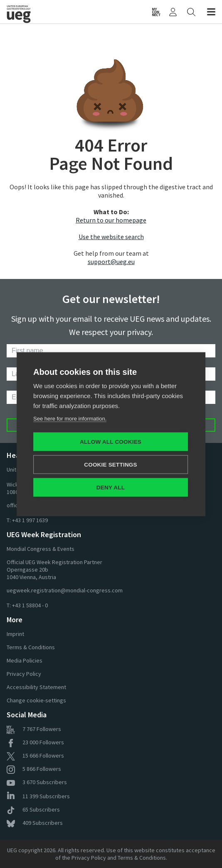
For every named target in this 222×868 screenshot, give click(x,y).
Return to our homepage (111, 220)
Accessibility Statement (36, 687)
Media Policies (25, 660)
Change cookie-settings (36, 700)
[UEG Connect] (156, 12)
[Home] (33, 12)
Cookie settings (111, 464)
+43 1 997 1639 (30, 520)
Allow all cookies (111, 441)
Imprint (15, 634)
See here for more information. (70, 418)
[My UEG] (173, 12)
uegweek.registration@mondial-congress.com (65, 590)
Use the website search (111, 237)
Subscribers (37, 782)
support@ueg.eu (111, 262)
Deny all (111, 487)
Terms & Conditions (31, 647)
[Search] (191, 12)
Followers (34, 729)
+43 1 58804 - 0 (30, 605)
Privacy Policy (24, 674)
